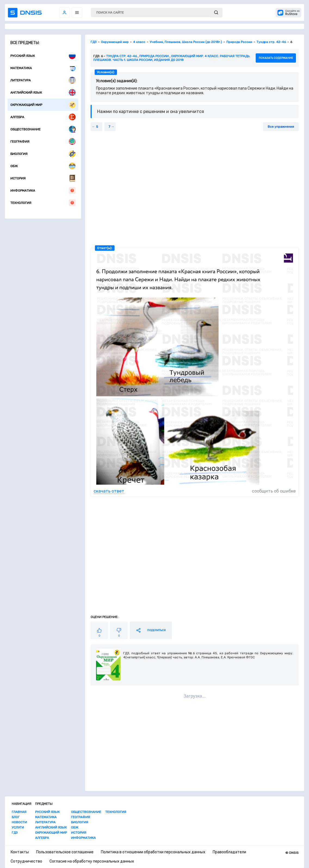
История (43, 178)
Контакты (20, 852)
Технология (43, 203)
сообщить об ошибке (274, 491)
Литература (43, 80)
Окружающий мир (43, 105)
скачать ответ (109, 491)
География (43, 141)
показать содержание (276, 58)
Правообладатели (229, 852)
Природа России (154, 56)
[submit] (216, 13)
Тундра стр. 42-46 (121, 56)
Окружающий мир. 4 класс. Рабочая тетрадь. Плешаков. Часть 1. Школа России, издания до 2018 (172, 58)
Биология (43, 154)
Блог (16, 817)
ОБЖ (43, 166)
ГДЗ (15, 833)
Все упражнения (281, 127)
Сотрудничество (26, 861)
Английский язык (43, 92)
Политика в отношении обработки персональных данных (153, 852)
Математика (43, 68)
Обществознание (43, 129)
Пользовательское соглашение (65, 852)
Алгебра (43, 117)
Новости (19, 822)
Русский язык (43, 56)
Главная (19, 812)
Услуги (18, 827)
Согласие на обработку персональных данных (92, 861)
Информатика (43, 190)
